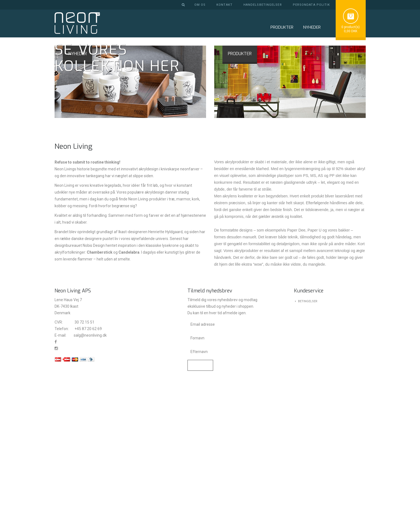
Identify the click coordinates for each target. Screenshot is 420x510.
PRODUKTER (240, 182)
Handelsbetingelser (263, 5)
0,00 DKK (351, 31)
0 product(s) (351, 27)
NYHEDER (312, 27)
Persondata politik (312, 5)
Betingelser (308, 430)
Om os (200, 5)
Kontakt (224, 5)
